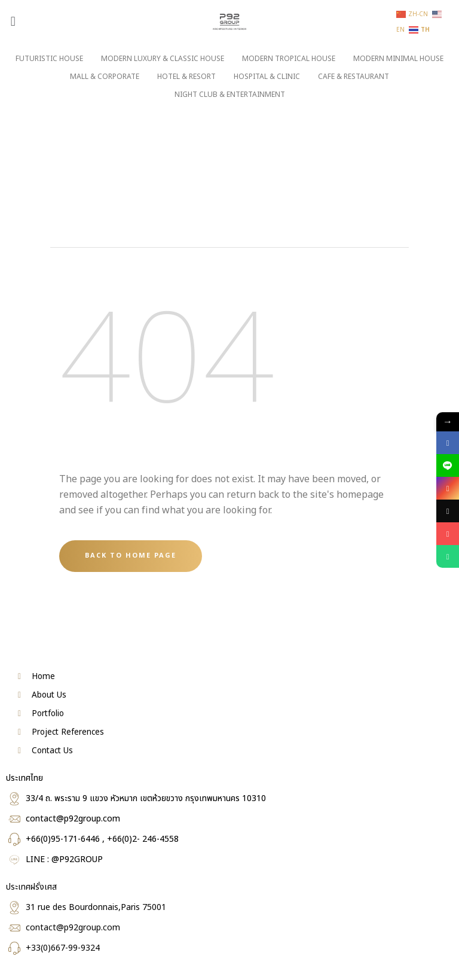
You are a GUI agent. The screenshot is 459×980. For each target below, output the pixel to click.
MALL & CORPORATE (105, 77)
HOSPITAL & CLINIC (267, 77)
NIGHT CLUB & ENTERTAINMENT (230, 95)
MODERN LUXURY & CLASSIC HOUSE (163, 59)
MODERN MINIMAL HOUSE (398, 59)
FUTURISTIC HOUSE (49, 59)
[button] (13, 22)
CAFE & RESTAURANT (354, 77)
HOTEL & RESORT (186, 77)
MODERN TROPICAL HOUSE (289, 59)
